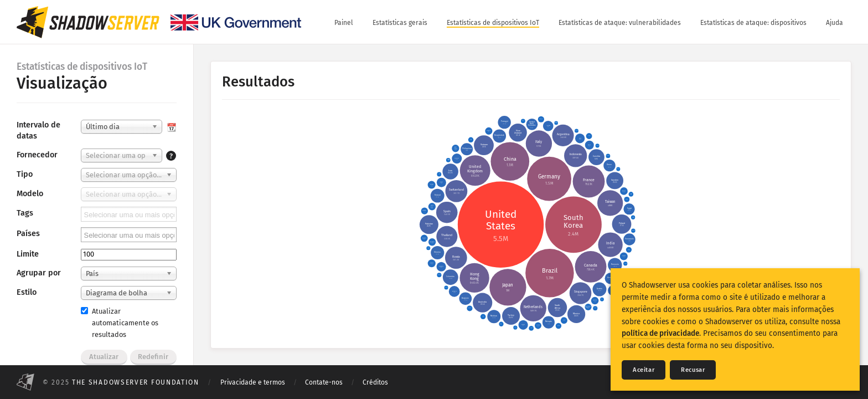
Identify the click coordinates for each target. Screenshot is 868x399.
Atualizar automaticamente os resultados (120, 323)
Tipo (25, 174)
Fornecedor (37, 155)
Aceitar (644, 370)
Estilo (27, 292)
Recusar (693, 370)
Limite (28, 254)
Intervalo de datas (38, 131)
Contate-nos (324, 382)
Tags (25, 213)
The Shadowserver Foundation (136, 382)
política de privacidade (660, 333)
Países (28, 234)
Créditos (375, 382)
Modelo (30, 194)
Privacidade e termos (253, 382)
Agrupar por (39, 273)
